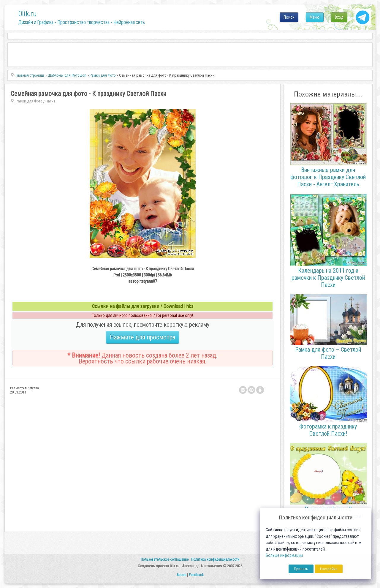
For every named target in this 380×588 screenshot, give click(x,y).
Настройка (329, 569)
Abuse (181, 575)
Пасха (50, 101)
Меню (315, 17)
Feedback (196, 575)
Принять (301, 569)
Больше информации (284, 555)
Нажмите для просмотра (142, 337)
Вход (339, 17)
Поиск (289, 17)
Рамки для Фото (29, 101)
